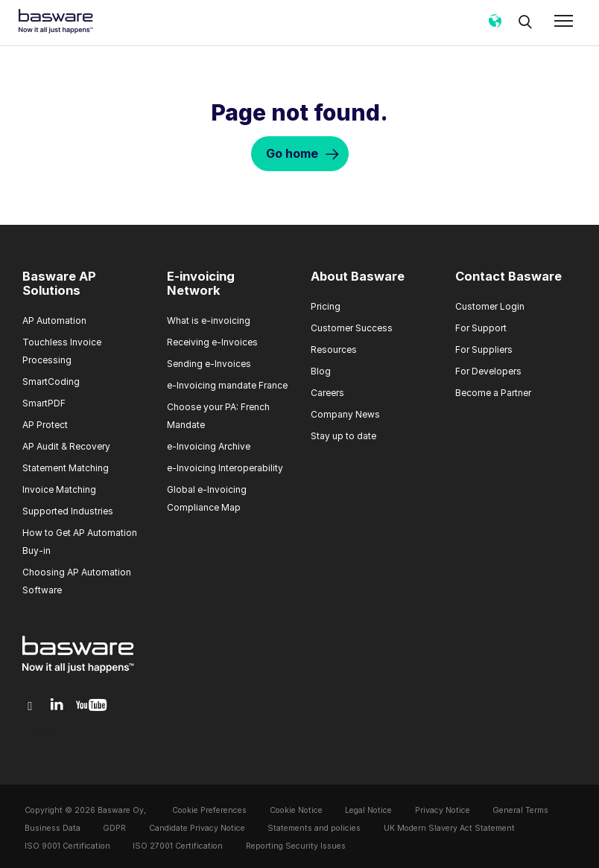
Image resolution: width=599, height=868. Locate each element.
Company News (345, 414)
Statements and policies (314, 828)
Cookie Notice (296, 810)
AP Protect (45, 425)
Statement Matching (66, 468)
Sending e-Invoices (209, 364)
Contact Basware (508, 276)
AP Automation (54, 320)
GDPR (114, 828)
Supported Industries (68, 511)
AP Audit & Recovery (66, 446)
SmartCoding (51, 382)
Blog (321, 371)
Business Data (53, 828)
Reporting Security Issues (296, 846)
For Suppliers (484, 350)
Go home (292, 153)
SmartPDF (44, 403)
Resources (334, 350)
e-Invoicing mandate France (227, 385)
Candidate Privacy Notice (197, 828)
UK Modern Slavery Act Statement (449, 828)
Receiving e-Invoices (212, 342)
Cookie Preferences (209, 810)
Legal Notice (368, 810)
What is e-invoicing (209, 320)
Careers (327, 393)
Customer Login (490, 306)
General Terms (520, 810)
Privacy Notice (443, 810)
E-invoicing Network (201, 284)
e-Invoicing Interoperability (225, 468)
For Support (481, 328)
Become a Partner (493, 393)
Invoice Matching (59, 489)
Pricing (326, 306)
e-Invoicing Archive (209, 446)
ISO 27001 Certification (178, 846)
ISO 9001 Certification (67, 846)
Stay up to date (343, 436)
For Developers (488, 371)
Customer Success (352, 328)
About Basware (358, 276)
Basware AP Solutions (59, 284)
